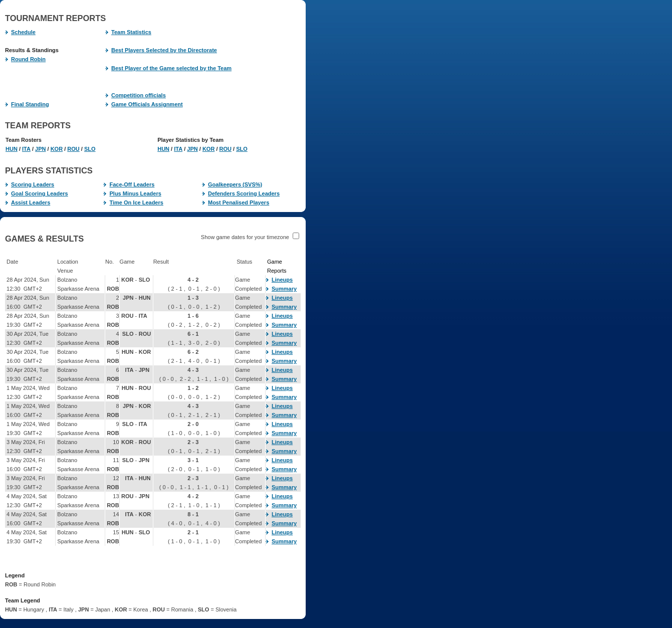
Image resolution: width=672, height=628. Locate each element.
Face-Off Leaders (129, 184)
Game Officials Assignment (144, 104)
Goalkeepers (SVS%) (232, 184)
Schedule (20, 32)
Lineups (279, 280)
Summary (281, 289)
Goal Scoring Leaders (37, 193)
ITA (26, 149)
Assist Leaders (28, 202)
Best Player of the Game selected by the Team (168, 68)
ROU (73, 149)
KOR (57, 149)
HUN (12, 149)
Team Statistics (128, 32)
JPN (40, 149)
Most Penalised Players (236, 202)
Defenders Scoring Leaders (241, 193)
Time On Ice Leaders (133, 202)
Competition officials (136, 95)
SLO (90, 149)
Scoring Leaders (30, 184)
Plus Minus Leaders (132, 193)
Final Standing (27, 104)
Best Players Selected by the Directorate (161, 50)
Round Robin (25, 59)
